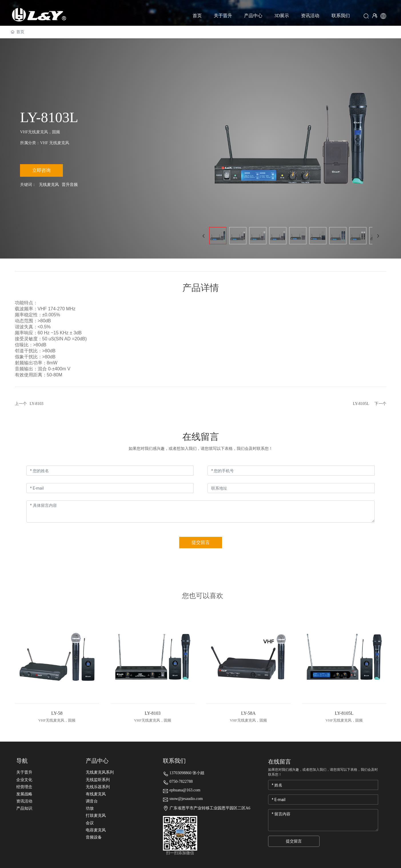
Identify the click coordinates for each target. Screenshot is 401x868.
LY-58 (57, 713)
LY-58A (249, 713)
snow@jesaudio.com (186, 799)
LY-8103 (37, 404)
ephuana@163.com (185, 790)
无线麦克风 (49, 185)
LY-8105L (361, 404)
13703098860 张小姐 (187, 773)
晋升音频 (70, 185)
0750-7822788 (181, 781)
